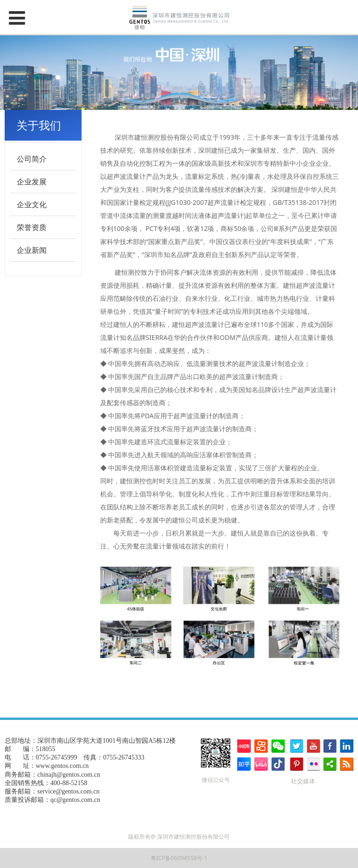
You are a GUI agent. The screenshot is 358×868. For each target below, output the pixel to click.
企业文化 (32, 204)
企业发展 (32, 182)
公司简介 (32, 159)
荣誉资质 (32, 227)
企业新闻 (32, 250)
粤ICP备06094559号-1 (179, 858)
